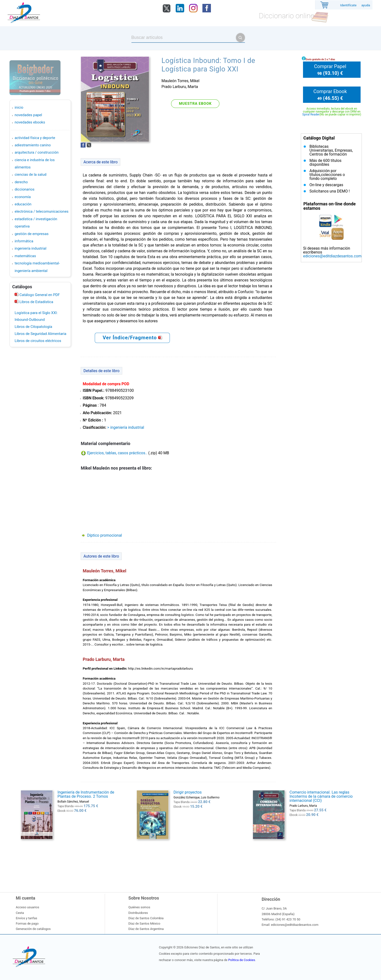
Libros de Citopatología (33, 327)
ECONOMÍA (23, 197)
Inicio (19, 107)
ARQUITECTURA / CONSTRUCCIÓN (37, 152)
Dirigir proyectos (188, 792)
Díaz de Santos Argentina (146, 929)
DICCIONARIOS (24, 189)
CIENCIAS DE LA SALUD (30, 175)
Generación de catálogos (33, 929)
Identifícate (348, 5)
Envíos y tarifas (26, 918)
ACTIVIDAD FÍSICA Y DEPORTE (35, 138)
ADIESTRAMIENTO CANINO (33, 145)
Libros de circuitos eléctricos (38, 341)
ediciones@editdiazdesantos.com (332, 256)
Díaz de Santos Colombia (146, 918)
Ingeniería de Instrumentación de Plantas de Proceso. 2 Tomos (86, 794)
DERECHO (21, 182)
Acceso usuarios (27, 907)
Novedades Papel (28, 115)
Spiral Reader (311, 114)
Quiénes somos (139, 907)
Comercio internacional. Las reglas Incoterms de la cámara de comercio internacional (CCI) (321, 796)
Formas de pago (27, 923)
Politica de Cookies (242, 960)
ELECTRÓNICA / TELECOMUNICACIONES (42, 211)
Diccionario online (286, 16)
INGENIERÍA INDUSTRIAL (30, 248)
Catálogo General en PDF (39, 295)
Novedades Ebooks (30, 122)
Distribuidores (138, 913)
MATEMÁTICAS (25, 256)
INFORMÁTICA (24, 241)
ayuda (366, 5)
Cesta (20, 913)
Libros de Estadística (36, 302)
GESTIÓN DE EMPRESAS (31, 234)
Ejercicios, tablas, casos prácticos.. (117, 453)
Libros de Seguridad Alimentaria (40, 334)
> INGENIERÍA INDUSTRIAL (126, 427)
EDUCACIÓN (23, 204)
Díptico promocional (104, 535)
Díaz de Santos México (144, 923)
